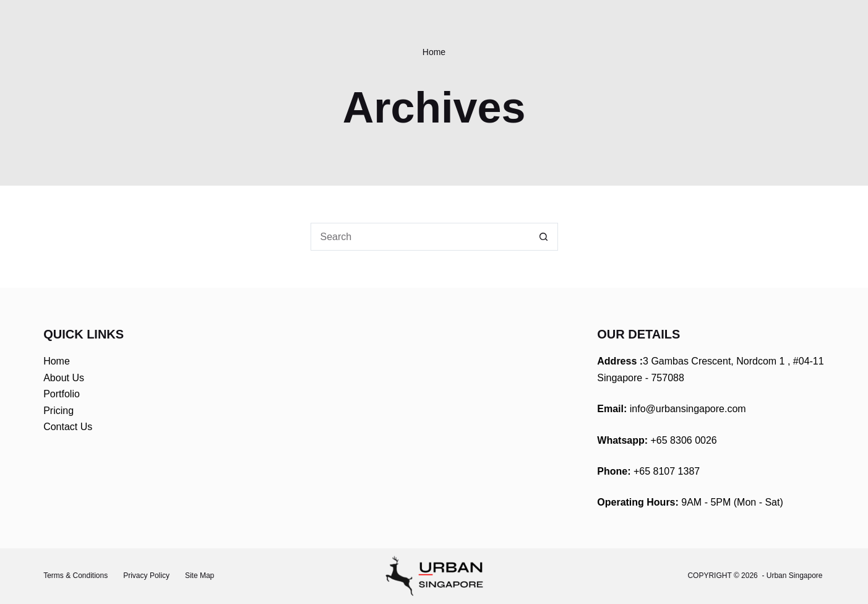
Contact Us (68, 427)
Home (57, 361)
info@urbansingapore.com (688, 409)
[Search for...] (420, 237)
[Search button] (544, 237)
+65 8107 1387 (667, 471)
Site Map (200, 576)
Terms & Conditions (75, 576)
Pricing (58, 411)
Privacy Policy (146, 576)
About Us (64, 378)
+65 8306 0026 (684, 440)
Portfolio (62, 394)
